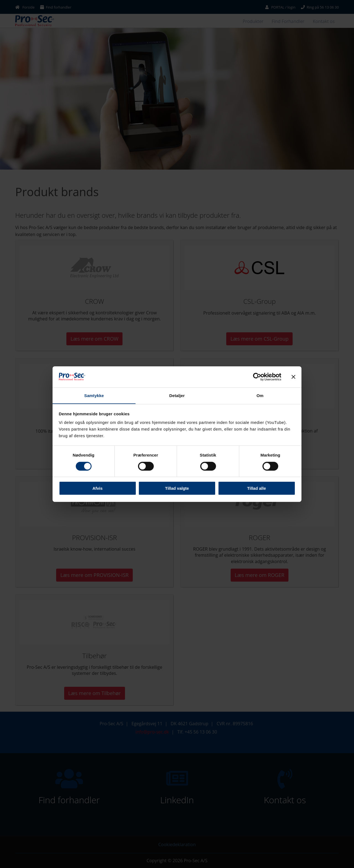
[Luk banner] (293, 377)
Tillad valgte (177, 489)
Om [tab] (260, 396)
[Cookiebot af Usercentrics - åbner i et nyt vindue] (257, 377)
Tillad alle (256, 489)
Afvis (97, 489)
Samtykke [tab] (94, 396)
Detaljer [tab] (177, 396)
